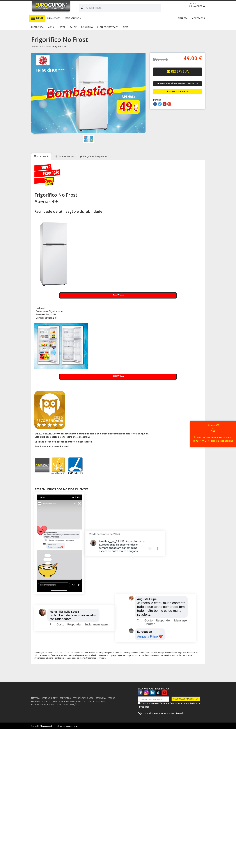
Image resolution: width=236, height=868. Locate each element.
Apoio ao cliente (50, 698)
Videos (112, 698)
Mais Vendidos (73, 18)
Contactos (65, 698)
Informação (41, 156)
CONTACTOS (199, 18)
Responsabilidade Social (43, 705)
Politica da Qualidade (94, 701)
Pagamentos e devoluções (44, 701)
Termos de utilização (83, 698)
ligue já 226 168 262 (178, 91)
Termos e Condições (170, 703)
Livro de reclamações (68, 705)
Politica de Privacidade (70, 701)
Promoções (54, 18)
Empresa (35, 698)
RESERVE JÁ (178, 72)
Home (35, 47)
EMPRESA (183, 18)
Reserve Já (118, 295)
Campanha (46, 47)
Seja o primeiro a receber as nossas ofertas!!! (161, 713)
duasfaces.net (72, 726)
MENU (37, 18)
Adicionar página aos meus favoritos (178, 84)
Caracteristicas (65, 156)
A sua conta (197, 5)
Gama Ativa (101, 698)
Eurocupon (46, 726)
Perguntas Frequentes (94, 156)
